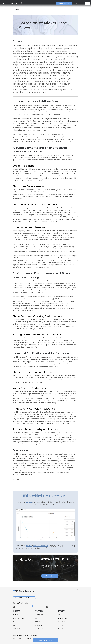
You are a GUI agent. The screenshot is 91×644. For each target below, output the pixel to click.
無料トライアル (64, 3)
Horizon (29, 546)
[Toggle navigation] (87, 3)
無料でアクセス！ (45, 640)
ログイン (78, 3)
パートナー (16, 622)
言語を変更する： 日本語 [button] (21, 598)
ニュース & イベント (64, 629)
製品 (37, 618)
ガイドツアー (62, 622)
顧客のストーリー (41, 622)
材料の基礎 (39, 625)
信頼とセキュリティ (19, 618)
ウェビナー (61, 625)
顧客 (14, 625)
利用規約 (29, 638)
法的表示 (21, 638)
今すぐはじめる (40, 615)
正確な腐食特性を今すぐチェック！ (45, 496)
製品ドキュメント (63, 618)
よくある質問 (39, 629)
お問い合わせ (50, 576)
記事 (59, 615)
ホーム (14, 638)
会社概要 (15, 615)
